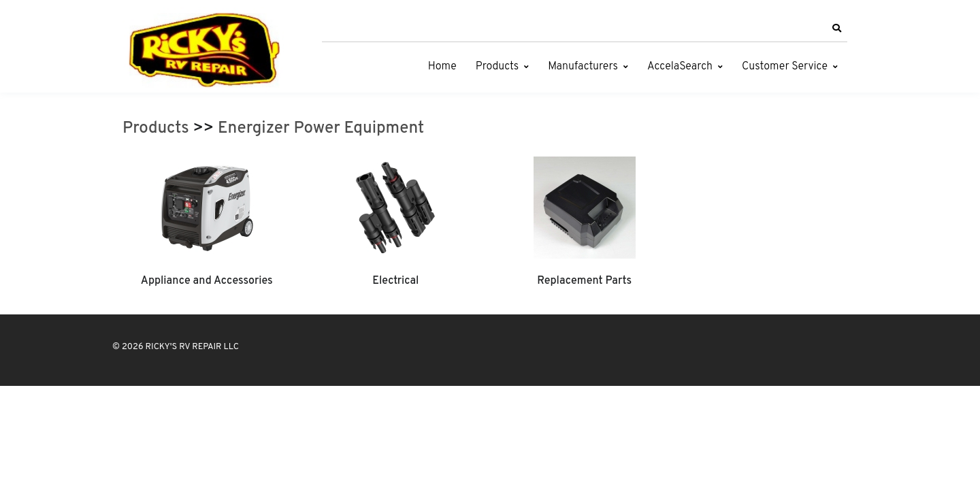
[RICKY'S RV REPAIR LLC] (208, 50)
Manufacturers (583, 67)
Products (497, 67)
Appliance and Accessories (207, 281)
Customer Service (785, 67)
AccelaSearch (680, 67)
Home (442, 67)
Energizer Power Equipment (321, 129)
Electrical (395, 281)
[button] (836, 29)
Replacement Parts (584, 281)
